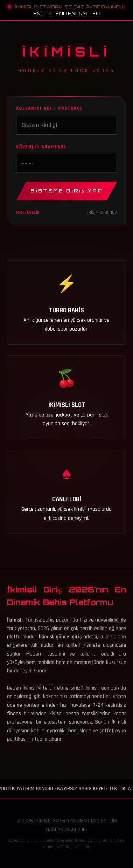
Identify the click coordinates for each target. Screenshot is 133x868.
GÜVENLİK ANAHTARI (41, 147)
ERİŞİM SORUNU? (102, 212)
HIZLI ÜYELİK (28, 212)
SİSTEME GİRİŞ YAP (66, 191)
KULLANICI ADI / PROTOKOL (50, 108)
